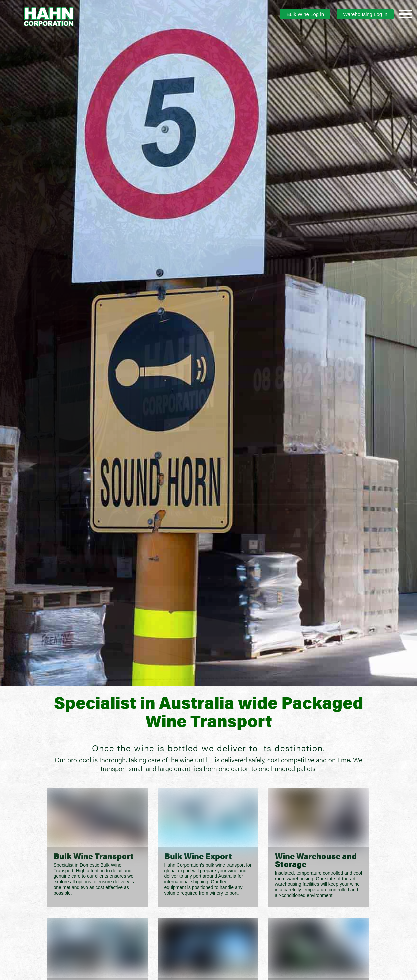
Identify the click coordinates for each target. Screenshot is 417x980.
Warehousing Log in (365, 14)
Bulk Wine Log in (305, 14)
